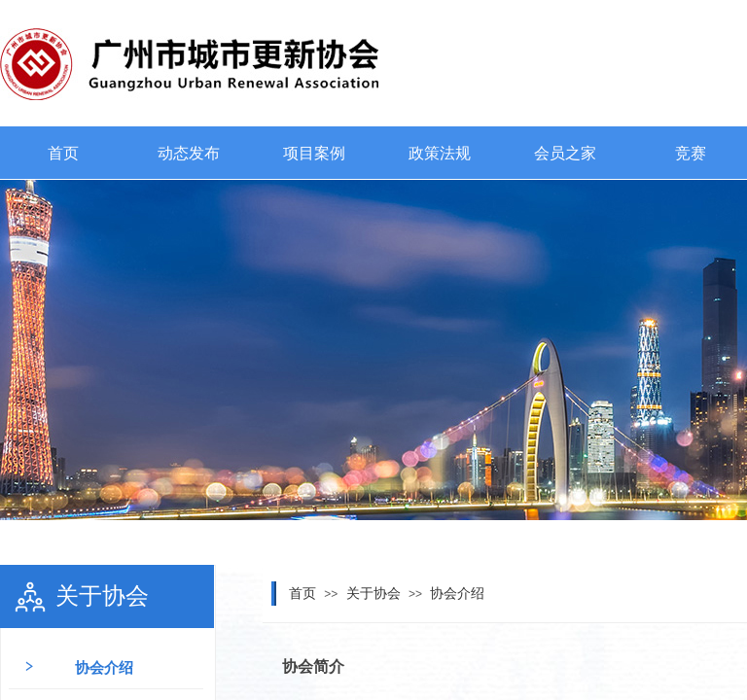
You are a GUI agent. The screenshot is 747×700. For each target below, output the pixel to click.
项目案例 (314, 153)
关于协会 (373, 594)
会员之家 (565, 153)
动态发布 (189, 153)
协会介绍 (457, 594)
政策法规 (440, 153)
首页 (63, 153)
